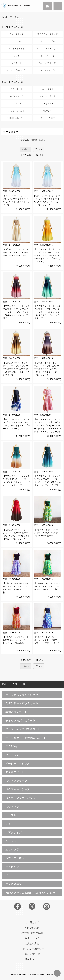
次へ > (39, 149)
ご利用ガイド (32, 922)
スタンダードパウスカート (22, 703)
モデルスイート (15, 772)
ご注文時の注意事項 (32, 933)
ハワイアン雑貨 (15, 858)
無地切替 (47, 111)
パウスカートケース (17, 789)
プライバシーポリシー (32, 949)
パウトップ (12, 807)
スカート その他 (48, 118)
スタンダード (17, 89)
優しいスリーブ (47, 56)
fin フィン (16, 104)
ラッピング (12, 867)
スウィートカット (17, 49)
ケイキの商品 (13, 884)
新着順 (42, 140)
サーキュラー (17, 17)
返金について (32, 938)
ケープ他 (11, 815)
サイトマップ (32, 959)
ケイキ (17, 56)
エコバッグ (12, 849)
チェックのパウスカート (20, 720)
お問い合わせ (32, 928)
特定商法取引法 (32, 954)
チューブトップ (17, 34)
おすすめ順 (24, 140)
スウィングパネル (17, 111)
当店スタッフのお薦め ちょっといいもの (30, 893)
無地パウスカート (16, 712)
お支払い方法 (32, 944)
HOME (4, 17)
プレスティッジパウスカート (23, 729)
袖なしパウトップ (47, 63)
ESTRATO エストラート (16, 118)
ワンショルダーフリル (47, 49)
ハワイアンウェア (16, 781)
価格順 (34, 140)
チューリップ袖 (47, 41)
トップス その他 (48, 70)
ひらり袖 (17, 41)
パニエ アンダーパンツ (20, 798)
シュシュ (11, 841)
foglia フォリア (17, 96)
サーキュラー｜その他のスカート (26, 738)
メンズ (9, 875)
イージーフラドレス (17, 763)
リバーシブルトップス (17, 70)
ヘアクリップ (13, 832)
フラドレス (12, 755)
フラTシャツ (13, 746)
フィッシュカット (47, 96)
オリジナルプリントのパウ (22, 695)
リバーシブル (47, 89)
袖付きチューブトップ (47, 34)
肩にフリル (17, 63)
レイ (8, 824)
